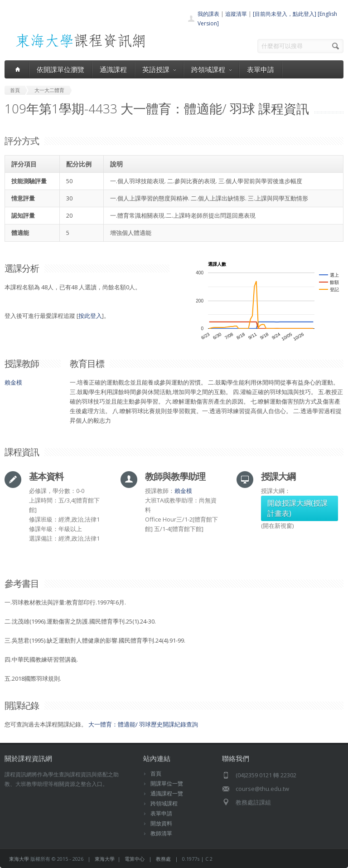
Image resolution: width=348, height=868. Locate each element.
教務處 (163, 859)
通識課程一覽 (167, 793)
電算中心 (135, 859)
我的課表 (208, 14)
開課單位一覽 (167, 783)
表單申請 (261, 69)
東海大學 (19, 859)
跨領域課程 (211, 69)
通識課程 (113, 69)
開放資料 (161, 823)
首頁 (156, 773)
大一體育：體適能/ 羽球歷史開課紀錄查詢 (143, 724)
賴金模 (13, 382)
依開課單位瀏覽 (60, 69)
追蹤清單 (236, 14)
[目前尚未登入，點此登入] (285, 14)
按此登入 (90, 316)
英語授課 (159, 69)
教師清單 (161, 833)
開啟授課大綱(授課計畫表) (297, 508)
